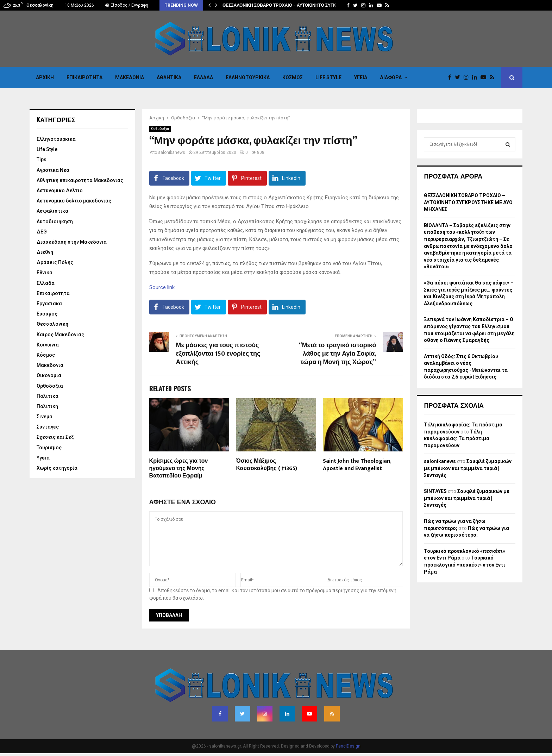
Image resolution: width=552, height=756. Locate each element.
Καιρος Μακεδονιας (60, 335)
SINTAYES (435, 491)
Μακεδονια (130, 77)
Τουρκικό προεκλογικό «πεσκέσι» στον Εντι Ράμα (465, 565)
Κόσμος (293, 77)
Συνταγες (48, 427)
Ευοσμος (47, 314)
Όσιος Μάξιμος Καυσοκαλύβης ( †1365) (267, 465)
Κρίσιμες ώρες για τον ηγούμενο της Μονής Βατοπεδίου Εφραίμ (179, 468)
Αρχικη (45, 77)
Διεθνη (45, 252)
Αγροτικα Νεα (53, 170)
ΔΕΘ (42, 232)
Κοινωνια (48, 345)
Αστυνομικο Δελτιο (60, 190)
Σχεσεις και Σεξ (55, 437)
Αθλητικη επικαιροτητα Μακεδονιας (80, 180)
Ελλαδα (203, 77)
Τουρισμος (49, 448)
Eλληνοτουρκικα (248, 77)
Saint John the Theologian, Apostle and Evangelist (357, 465)
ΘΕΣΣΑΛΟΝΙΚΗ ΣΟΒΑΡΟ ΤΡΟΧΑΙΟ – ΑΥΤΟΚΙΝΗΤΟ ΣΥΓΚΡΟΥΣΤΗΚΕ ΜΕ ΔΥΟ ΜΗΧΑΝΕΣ (468, 202)
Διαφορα (391, 77)
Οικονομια (49, 375)
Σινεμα (45, 417)
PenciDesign (348, 746)
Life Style (328, 77)
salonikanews (172, 152)
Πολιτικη (47, 406)
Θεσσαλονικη (52, 324)
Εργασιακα (49, 304)
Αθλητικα (169, 77)
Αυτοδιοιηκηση (55, 221)
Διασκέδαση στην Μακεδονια (72, 242)
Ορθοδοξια (160, 129)
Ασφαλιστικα (52, 211)
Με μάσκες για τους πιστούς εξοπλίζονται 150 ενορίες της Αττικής (218, 354)
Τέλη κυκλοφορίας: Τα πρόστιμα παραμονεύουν (457, 439)
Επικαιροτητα (84, 77)
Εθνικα (45, 273)
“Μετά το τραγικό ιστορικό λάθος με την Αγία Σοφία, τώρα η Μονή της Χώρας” (338, 354)
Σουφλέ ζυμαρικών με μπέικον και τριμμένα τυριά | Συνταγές (468, 468)
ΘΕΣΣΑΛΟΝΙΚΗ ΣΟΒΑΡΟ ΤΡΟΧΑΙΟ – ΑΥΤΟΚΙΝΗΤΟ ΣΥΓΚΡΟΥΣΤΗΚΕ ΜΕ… (296, 5)
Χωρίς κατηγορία (57, 468)
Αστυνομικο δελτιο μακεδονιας (74, 201)
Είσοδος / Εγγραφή (127, 5)
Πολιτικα (48, 396)
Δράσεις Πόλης (55, 262)
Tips (42, 160)
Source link (162, 287)
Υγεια (361, 77)
